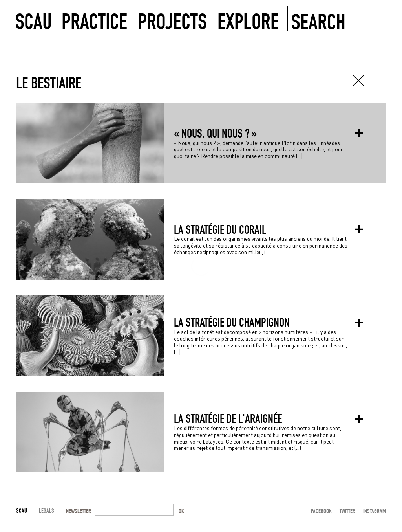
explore (248, 20)
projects (172, 20)
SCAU (34, 20)
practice (94, 20)
